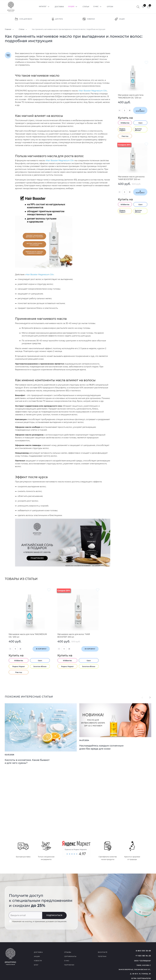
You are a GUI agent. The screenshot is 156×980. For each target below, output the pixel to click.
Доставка (59, 7)
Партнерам (69, 965)
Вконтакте (103, 952)
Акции (73, 7)
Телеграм (102, 956)
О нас (98, 7)
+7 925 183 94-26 (143, 956)
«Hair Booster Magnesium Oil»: (40, 274)
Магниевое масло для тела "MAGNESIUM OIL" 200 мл (131, 96)
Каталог (45, 7)
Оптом (110, 7)
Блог (36, 965)
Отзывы (68, 952)
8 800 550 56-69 (143, 951)
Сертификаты (70, 956)
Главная (8, 29)
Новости (38, 961)
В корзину (140, 110)
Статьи (86, 7)
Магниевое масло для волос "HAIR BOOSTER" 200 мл (131, 178)
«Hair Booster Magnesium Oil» (93, 91)
